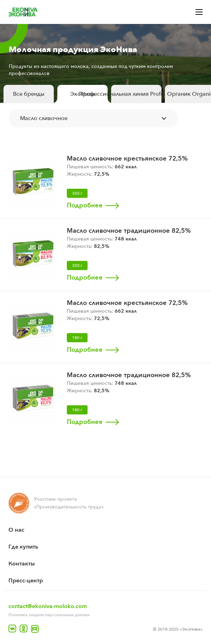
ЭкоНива (82, 94)
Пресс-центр (26, 581)
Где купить (23, 547)
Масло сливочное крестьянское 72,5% (127, 159)
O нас (16, 530)
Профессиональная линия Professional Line (136, 94)
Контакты (22, 564)
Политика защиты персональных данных (49, 615)
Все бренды (29, 94)
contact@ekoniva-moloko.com (48, 606)
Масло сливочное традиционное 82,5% (129, 231)
